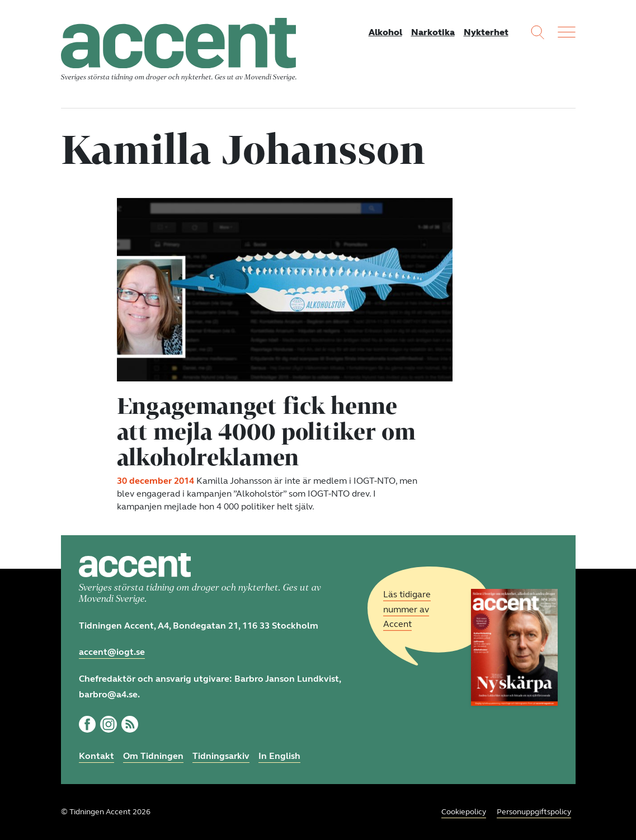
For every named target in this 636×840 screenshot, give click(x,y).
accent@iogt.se (112, 652)
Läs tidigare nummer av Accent (407, 609)
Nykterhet (486, 32)
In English (279, 756)
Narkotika (433, 32)
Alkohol (385, 32)
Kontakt (96, 756)
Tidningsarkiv (221, 756)
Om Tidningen (153, 756)
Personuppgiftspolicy (534, 812)
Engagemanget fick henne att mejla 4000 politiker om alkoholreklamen (266, 431)
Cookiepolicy (464, 812)
